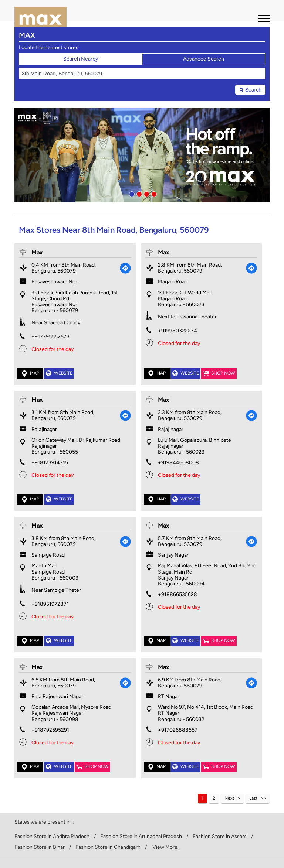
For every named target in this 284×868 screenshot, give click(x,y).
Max (37, 252)
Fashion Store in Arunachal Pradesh (141, 837)
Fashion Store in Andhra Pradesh (52, 837)
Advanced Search (204, 59)
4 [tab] (153, 193)
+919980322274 (177, 331)
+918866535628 (177, 594)
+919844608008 (178, 463)
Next (229, 798)
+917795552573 (50, 337)
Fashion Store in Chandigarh (108, 847)
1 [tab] (131, 193)
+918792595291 (50, 730)
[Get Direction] (125, 268)
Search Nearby (81, 59)
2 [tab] (138, 193)
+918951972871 (50, 604)
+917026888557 (178, 730)
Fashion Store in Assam (220, 837)
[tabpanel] (142, 155)
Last (253, 798)
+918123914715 (50, 463)
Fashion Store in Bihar (40, 847)
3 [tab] (146, 193)
